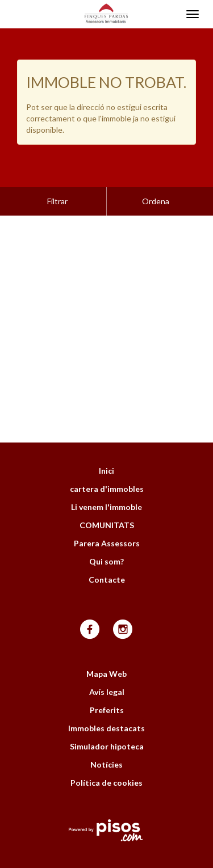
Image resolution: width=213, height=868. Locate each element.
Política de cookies (106, 754)
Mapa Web (106, 645)
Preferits (107, 682)
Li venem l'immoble (106, 479)
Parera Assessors (107, 515)
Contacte (107, 551)
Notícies (106, 736)
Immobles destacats (106, 700)
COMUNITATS (107, 497)
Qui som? (106, 533)
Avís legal (107, 663)
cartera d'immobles (107, 460)
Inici (106, 442)
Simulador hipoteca (107, 718)
